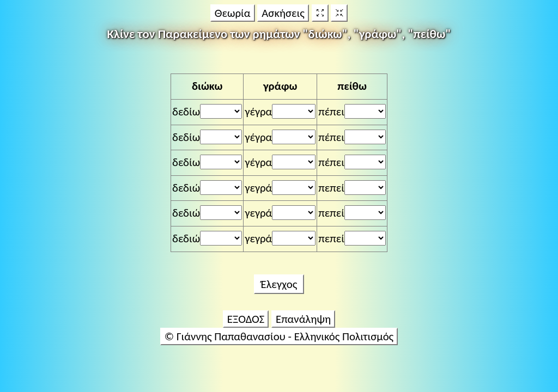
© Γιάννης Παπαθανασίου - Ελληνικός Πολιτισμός (279, 336)
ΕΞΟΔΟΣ (246, 319)
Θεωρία (233, 13)
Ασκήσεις (283, 13)
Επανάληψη (303, 319)
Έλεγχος (279, 284)
